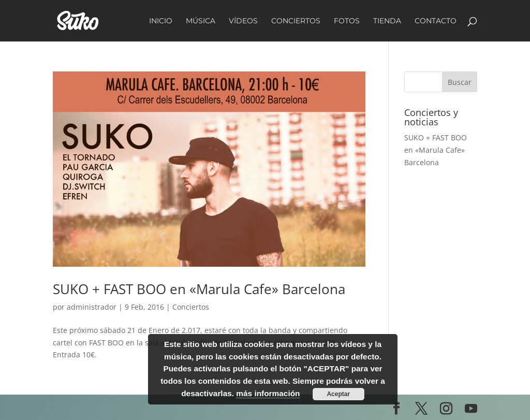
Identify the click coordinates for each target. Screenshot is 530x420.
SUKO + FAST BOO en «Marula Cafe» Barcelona (199, 289)
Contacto (436, 21)
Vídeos (243, 21)
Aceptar (338, 394)
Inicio (161, 21)
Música (201, 21)
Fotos (347, 21)
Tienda (387, 21)
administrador (92, 307)
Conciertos (296, 21)
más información (268, 393)
